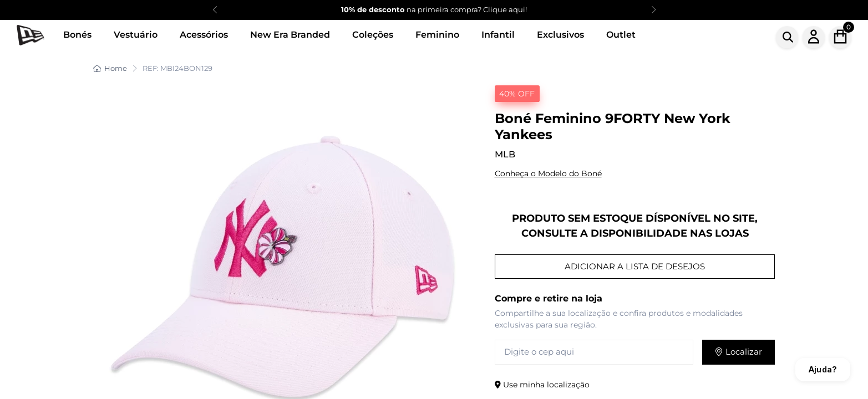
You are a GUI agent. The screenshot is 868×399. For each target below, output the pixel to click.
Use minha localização (542, 385)
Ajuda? (823, 369)
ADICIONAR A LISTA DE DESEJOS (635, 266)
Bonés (77, 35)
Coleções (373, 35)
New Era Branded (290, 35)
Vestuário (136, 35)
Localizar (738, 352)
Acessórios (204, 35)
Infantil (498, 35)
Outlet (621, 35)
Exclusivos (560, 35)
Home (110, 68)
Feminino (437, 35)
